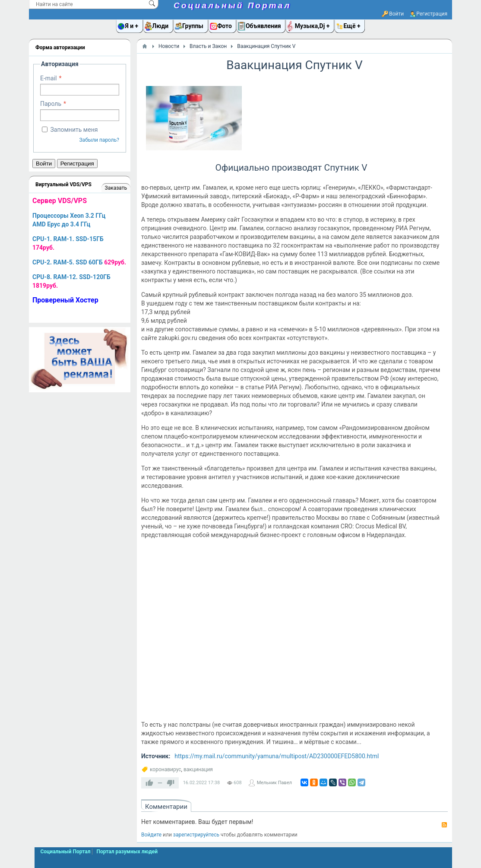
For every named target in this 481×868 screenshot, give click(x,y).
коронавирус (166, 769)
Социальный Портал (232, 5)
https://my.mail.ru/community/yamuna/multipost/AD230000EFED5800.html (277, 756)
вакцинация (198, 769)
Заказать (116, 188)
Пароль (51, 104)
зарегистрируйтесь (196, 835)
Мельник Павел (274, 783)
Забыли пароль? (99, 140)
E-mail (49, 78)
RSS (444, 825)
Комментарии (166, 807)
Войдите (151, 835)
